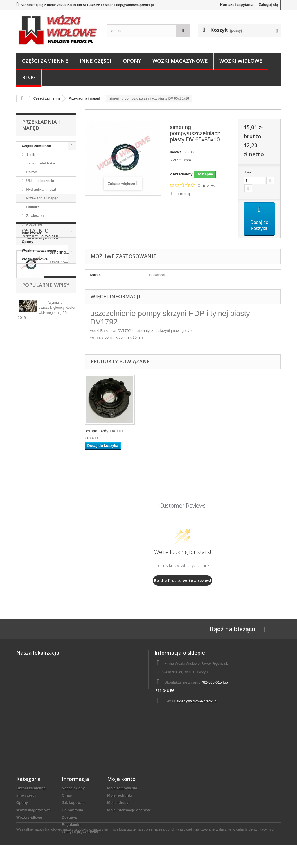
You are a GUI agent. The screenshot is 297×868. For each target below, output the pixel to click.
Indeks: (176, 152)
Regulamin (71, 825)
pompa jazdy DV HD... (105, 431)
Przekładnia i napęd (42, 198)
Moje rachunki (119, 796)
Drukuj (184, 194)
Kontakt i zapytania (237, 5)
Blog (29, 77)
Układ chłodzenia (40, 181)
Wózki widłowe (241, 61)
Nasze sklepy (73, 789)
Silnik (30, 155)
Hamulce (33, 207)
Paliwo (31, 172)
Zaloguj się (268, 5)
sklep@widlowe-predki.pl (197, 702)
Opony (132, 61)
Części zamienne (45, 61)
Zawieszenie (36, 216)
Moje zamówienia (122, 789)
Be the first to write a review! (183, 581)
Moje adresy (118, 803)
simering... (59, 302)
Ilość (248, 172)
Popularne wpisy (46, 345)
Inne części (95, 61)
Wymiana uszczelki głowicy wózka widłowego (57, 368)
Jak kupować (73, 803)
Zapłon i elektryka (40, 163)
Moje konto (121, 779)
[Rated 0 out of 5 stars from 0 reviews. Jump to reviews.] (194, 185)
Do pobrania (73, 810)
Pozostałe (34, 224)
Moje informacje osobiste (129, 810)
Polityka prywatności (80, 832)
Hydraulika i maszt (41, 189)
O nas (67, 796)
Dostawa (69, 818)
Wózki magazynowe (180, 61)
